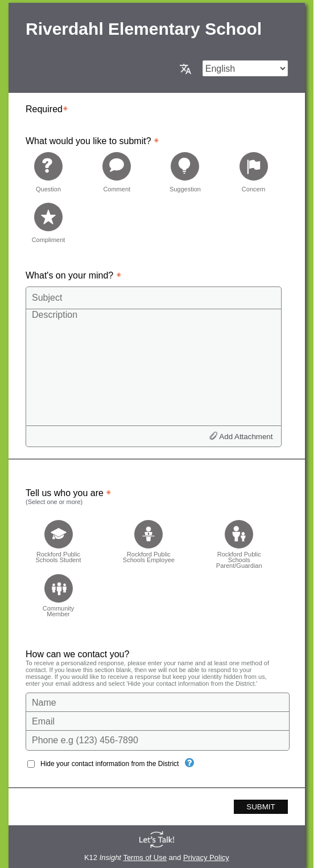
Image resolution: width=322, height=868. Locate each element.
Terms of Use (145, 857)
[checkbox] (58, 541)
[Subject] (154, 298)
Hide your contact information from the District (110, 764)
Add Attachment (246, 437)
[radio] (48, 172)
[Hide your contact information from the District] (189, 763)
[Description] (154, 367)
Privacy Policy (206, 857)
